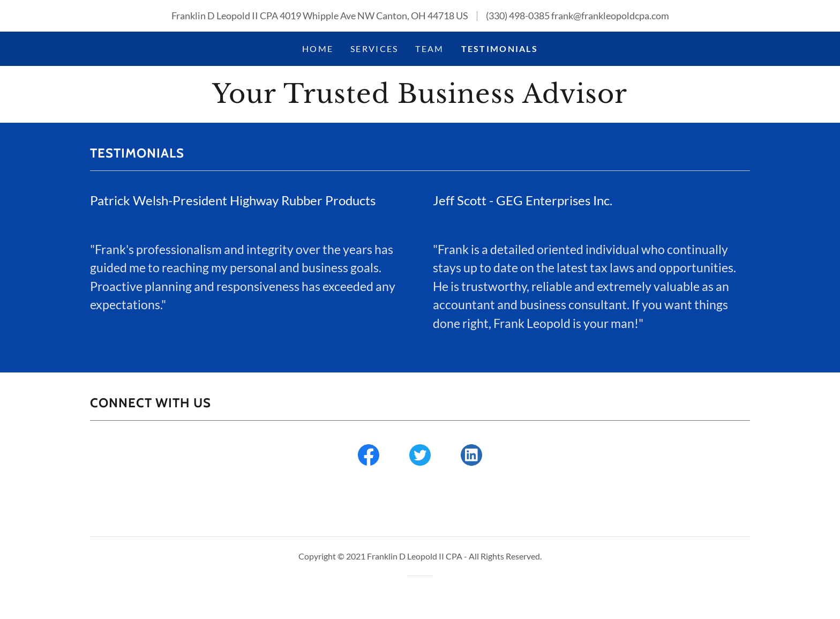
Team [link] (429, 49)
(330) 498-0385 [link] (518, 16)
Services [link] (374, 49)
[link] (420, 99)
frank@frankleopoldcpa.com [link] (610, 16)
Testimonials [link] (500, 49)
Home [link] (318, 49)
